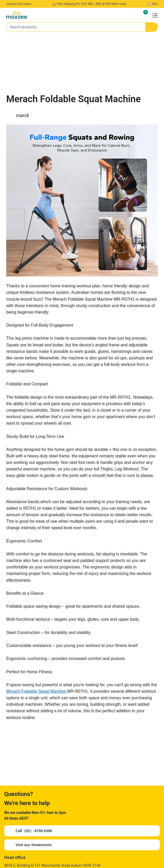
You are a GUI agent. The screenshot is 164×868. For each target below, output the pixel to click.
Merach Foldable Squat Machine (37, 691)
